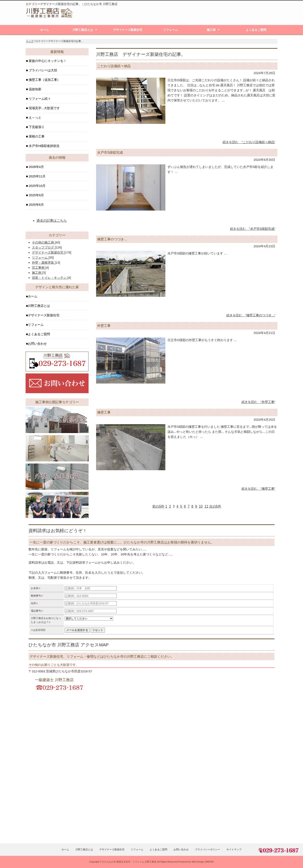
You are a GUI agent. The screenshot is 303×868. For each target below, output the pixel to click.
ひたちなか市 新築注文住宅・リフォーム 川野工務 (128, 862)
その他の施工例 (43, 242)
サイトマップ (234, 850)
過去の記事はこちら (52, 221)
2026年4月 (36, 167)
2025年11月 (37, 176)
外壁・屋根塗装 (43, 262)
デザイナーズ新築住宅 (128, 30)
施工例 (211, 30)
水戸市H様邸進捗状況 (44, 146)
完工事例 (39, 268)
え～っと (35, 117)
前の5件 (158, 506)
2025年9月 (36, 195)
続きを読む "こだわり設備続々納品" (249, 142)
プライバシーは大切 (42, 70)
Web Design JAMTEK (203, 862)
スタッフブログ (43, 247)
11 (206, 506)
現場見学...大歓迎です (44, 108)
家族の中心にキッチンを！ (47, 61)
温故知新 (35, 89)
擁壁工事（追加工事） (44, 80)
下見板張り (36, 127)
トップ (30, 41)
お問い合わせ (37, 344)
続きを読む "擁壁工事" (258, 489)
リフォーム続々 (39, 99)
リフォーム (170, 30)
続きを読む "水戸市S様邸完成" (253, 229)
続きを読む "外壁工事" (258, 402)
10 (201, 506)
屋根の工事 (36, 136)
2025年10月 (37, 186)
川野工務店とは (83, 30)
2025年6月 (36, 205)
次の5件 (215, 506)
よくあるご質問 (256, 30)
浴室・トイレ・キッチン (50, 278)
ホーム (44, 30)
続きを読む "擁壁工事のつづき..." (251, 315)
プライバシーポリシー (208, 850)
